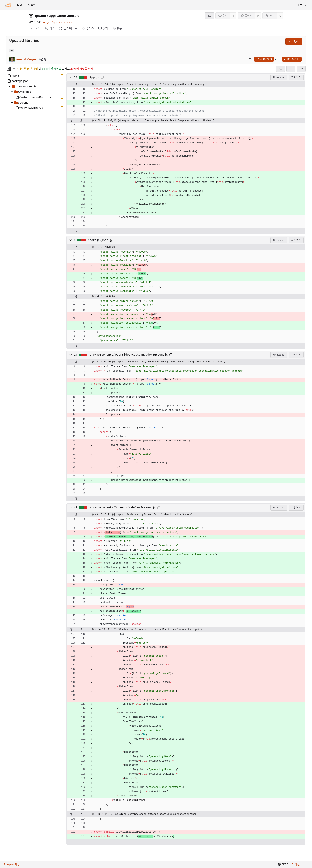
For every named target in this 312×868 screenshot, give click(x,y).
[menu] (301, 69)
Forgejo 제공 (12, 864)
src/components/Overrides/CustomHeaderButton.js (129, 355)
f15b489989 (264, 59)
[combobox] (280, 69)
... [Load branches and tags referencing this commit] (12, 50)
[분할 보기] (291, 69)
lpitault (41, 16)
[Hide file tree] (9, 69)
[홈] (8, 5)
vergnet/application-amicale (59, 22)
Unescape (279, 77)
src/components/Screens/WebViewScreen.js (123, 508)
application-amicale (64, 16)
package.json (98, 240)
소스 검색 (294, 41)
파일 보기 (296, 77)
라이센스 (297, 864)
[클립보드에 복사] (102, 77)
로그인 (302, 5)
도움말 (32, 5)
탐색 (19, 5)
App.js (95, 77)
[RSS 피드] (209, 16)
